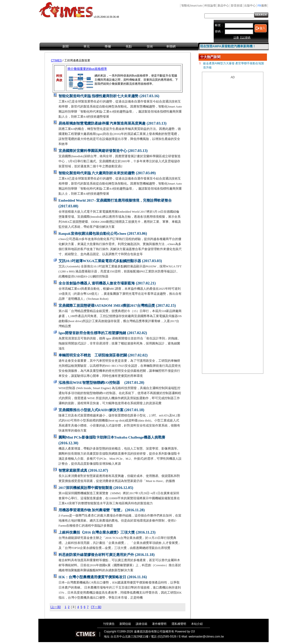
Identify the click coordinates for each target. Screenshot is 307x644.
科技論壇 (210, 6)
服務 (262, 6)
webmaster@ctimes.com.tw (206, 637)
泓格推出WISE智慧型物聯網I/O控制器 (91, 383)
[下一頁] (96, 607)
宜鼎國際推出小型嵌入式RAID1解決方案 (91, 410)
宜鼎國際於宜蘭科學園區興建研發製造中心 (93, 151)
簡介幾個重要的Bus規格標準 (87, 69)
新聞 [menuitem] (65, 46)
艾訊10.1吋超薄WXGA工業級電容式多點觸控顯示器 (100, 261)
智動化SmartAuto (192, 6)
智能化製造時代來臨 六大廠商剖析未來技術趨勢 (97, 173)
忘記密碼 (245, 37)
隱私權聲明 (179, 624)
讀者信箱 (142, 624)
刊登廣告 (109, 624)
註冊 (236, 37)
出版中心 (250, 6)
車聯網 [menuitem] (171, 46)
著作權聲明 (159, 624)
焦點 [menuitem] (129, 46)
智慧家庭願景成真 (73, 470)
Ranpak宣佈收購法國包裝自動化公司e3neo (92, 234)
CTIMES (56, 60)
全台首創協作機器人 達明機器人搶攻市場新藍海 (97, 283)
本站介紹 (197, 624)
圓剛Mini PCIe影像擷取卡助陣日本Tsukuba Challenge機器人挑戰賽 (112, 437)
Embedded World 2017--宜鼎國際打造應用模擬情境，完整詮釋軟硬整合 (115, 200)
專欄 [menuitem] (108, 46)
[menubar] (119, 47)
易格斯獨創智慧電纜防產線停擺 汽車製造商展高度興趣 (102, 123)
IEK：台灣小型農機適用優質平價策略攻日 (92, 577)
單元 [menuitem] (87, 46)
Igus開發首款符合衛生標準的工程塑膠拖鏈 (92, 333)
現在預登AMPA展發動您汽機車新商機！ (228, 46)
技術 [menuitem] (150, 46)
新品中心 (223, 6)
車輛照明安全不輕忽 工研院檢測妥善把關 (93, 355)
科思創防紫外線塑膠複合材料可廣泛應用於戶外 (96, 555)
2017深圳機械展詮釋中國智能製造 (86, 488)
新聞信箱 (125, 624)
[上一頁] (56, 607)
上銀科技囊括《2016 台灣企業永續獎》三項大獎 (97, 532)
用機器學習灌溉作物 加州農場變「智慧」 (91, 510)
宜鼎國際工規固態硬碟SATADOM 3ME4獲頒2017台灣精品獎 (107, 306)
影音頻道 (237, 6)
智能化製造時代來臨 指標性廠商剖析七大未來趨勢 (99, 96)
